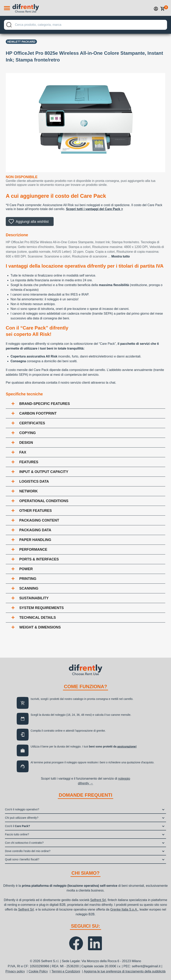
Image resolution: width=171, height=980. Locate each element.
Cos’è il (17, 826)
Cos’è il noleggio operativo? (22, 809)
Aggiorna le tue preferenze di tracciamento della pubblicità (125, 971)
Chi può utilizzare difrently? (22, 818)
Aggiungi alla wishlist (32, 222)
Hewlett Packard (21, 42)
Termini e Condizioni (66, 971)
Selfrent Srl (98, 900)
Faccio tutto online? (17, 834)
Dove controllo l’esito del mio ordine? (28, 851)
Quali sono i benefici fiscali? (22, 859)
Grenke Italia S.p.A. (124, 909)
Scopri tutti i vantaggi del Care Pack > (94, 209)
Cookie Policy (38, 971)
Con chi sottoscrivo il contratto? (24, 843)
